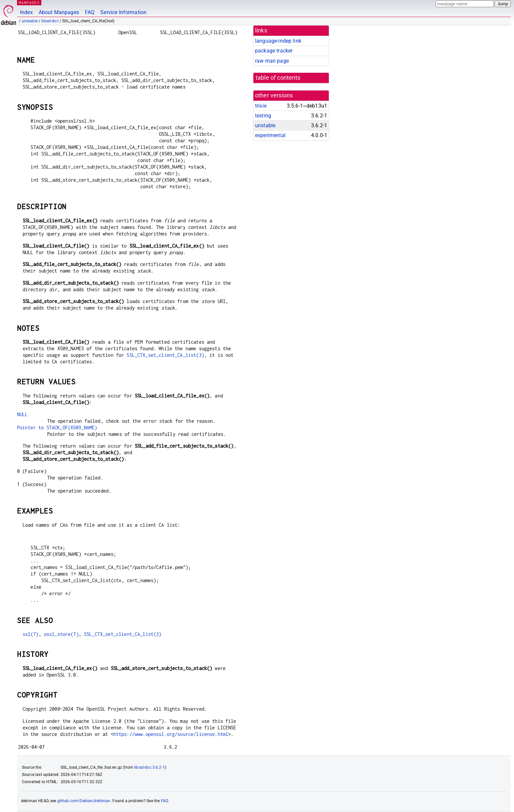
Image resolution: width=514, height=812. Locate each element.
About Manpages (59, 12)
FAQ (90, 12)
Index (26, 12)
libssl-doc (50, 21)
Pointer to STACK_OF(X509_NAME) (57, 427)
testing (263, 116)
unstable (30, 21)
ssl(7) (31, 634)
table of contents (278, 78)
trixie (261, 106)
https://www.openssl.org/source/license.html (171, 734)
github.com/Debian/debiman (84, 801)
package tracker (274, 51)
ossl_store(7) (61, 634)
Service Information (123, 12)
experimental (270, 135)
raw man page (272, 61)
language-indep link (278, 41)
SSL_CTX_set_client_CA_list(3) (165, 355)
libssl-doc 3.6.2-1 (149, 767)
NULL (22, 414)
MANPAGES (29, 2)
